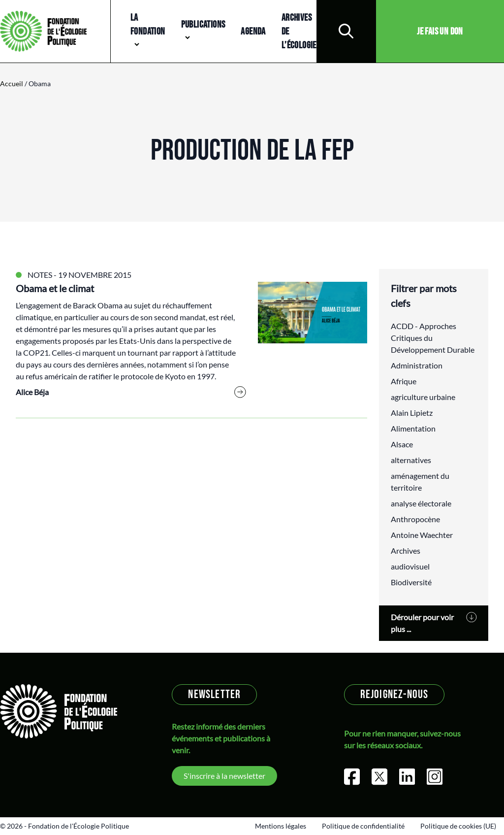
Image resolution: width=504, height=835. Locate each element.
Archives (406, 551)
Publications (203, 25)
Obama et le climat (55, 288)
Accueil (12, 83)
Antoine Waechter (422, 535)
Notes (40, 275)
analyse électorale (421, 503)
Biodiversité (411, 582)
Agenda (253, 32)
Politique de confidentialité (363, 826)
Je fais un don (440, 32)
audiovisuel (410, 566)
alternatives (411, 460)
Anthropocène (415, 519)
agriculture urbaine (423, 397)
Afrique (404, 381)
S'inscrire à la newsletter (224, 776)
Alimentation (413, 428)
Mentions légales (281, 826)
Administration (417, 365)
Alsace (402, 444)
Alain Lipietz (412, 413)
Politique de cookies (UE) (458, 826)
